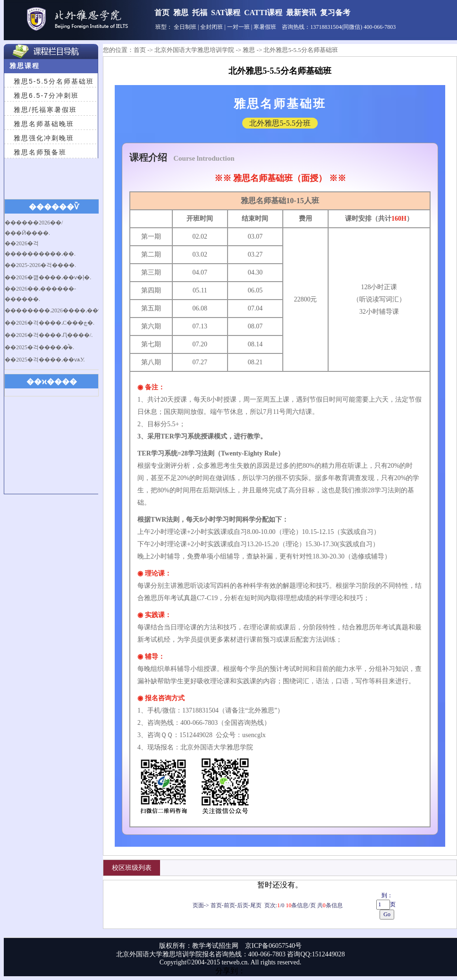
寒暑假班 (265, 27)
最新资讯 (301, 13)
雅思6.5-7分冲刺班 (46, 95)
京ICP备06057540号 (273, 946)
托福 (200, 13)
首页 (162, 13)
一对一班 (238, 27)
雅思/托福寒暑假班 (45, 110)
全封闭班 (212, 27)
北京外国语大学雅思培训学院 (194, 50)
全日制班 (185, 27)
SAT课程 (226, 13)
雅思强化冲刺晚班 (44, 138)
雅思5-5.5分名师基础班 (54, 81)
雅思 (181, 13)
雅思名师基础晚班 (44, 124)
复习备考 (335, 13)
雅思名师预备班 (40, 152)
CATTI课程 (263, 13)
